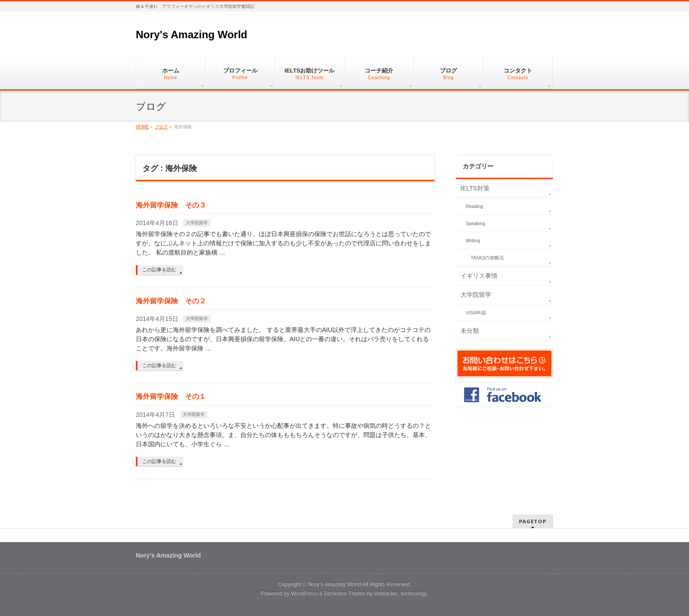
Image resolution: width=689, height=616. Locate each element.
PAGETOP (533, 521)
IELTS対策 (475, 188)
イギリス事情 (479, 276)
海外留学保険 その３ (171, 205)
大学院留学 (197, 223)
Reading (474, 206)
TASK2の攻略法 (487, 258)
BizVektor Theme (345, 594)
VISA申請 (476, 313)
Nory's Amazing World (192, 35)
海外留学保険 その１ (171, 396)
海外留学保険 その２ (171, 301)
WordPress (304, 594)
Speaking (475, 223)
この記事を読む (159, 270)
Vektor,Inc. (387, 594)
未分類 (470, 331)
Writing (473, 241)
